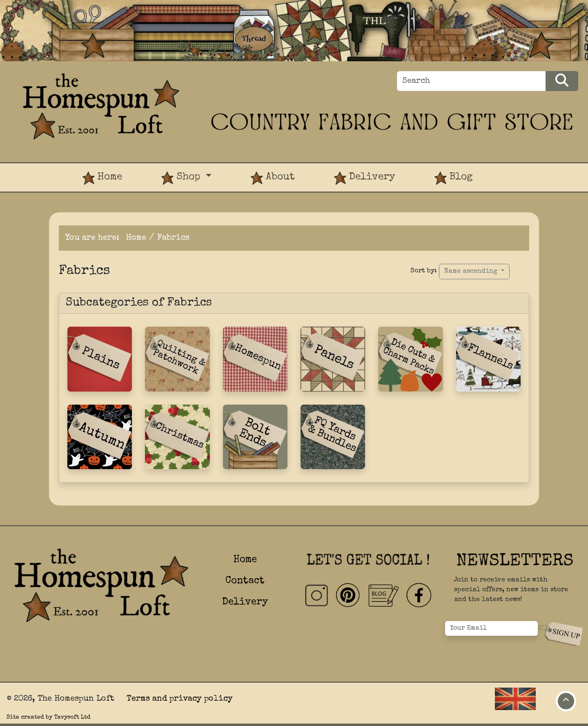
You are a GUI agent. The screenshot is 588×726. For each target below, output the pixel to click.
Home (102, 178)
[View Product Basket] (512, 170)
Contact (245, 581)
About (273, 178)
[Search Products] (562, 81)
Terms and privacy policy (180, 699)
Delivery (365, 178)
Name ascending (472, 272)
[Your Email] (491, 628)
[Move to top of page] (566, 701)
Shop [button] (182, 178)
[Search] (471, 81)
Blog (454, 178)
